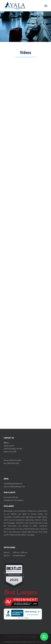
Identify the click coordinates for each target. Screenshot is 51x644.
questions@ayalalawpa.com (14, 486)
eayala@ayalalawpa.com (13, 484)
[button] (44, 637)
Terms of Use (42, 642)
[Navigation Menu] (46, 6)
